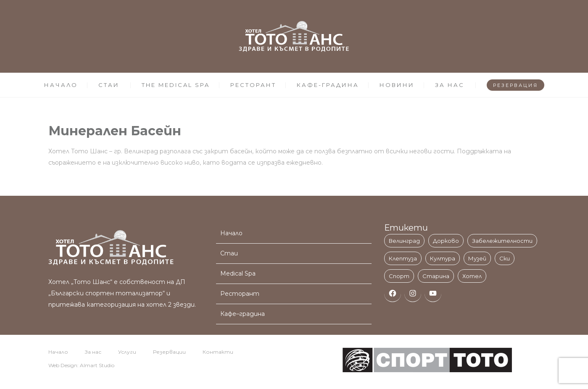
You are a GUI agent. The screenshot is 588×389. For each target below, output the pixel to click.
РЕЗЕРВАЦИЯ (515, 85)
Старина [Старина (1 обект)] (436, 276)
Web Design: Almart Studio (81, 365)
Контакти (218, 352)
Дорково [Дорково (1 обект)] (446, 241)
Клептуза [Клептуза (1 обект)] (403, 258)
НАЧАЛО (61, 85)
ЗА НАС (450, 85)
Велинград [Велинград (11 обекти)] (404, 241)
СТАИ (109, 85)
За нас (93, 352)
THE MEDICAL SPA (176, 85)
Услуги (127, 352)
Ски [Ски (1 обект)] (505, 258)
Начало (231, 233)
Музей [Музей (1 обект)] (477, 258)
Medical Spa (238, 273)
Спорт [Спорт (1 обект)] (399, 276)
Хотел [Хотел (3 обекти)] (472, 276)
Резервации (169, 352)
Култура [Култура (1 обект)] (443, 258)
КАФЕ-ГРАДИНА (328, 85)
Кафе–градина (243, 314)
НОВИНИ (397, 85)
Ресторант (240, 294)
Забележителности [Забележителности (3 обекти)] (502, 241)
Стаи (229, 253)
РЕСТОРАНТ (253, 85)
